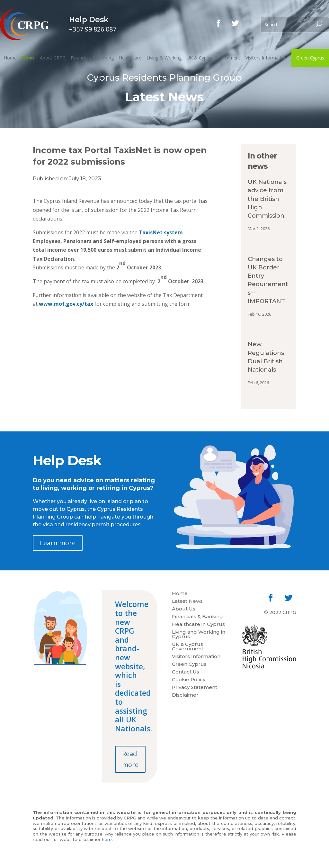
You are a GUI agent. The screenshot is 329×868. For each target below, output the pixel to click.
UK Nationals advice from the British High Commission (267, 199)
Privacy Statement (195, 688)
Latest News (187, 601)
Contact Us (186, 672)
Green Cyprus (310, 58)
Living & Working (164, 58)
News (28, 58)
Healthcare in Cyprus (198, 625)
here (107, 839)
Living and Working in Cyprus (199, 635)
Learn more (58, 543)
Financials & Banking (92, 58)
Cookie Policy (189, 680)
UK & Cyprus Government (213, 58)
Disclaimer (185, 695)
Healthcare (130, 58)
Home (10, 58)
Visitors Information (266, 58)
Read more (130, 759)
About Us (184, 609)
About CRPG (53, 58)
